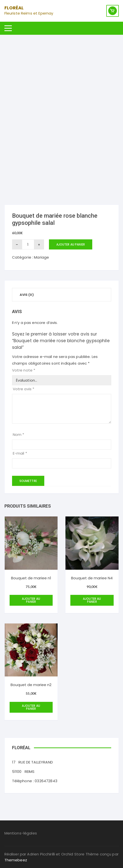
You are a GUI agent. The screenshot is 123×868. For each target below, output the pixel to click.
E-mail (20, 453)
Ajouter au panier (71, 244)
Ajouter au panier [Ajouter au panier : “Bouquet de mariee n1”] (31, 600)
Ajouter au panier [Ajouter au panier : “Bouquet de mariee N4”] (92, 600)
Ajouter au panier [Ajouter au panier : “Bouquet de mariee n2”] (31, 707)
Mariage (41, 257)
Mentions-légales (21, 833)
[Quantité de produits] (28, 244)
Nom (19, 434)
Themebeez (16, 860)
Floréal (14, 8)
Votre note (24, 370)
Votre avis (24, 389)
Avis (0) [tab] (27, 295)
